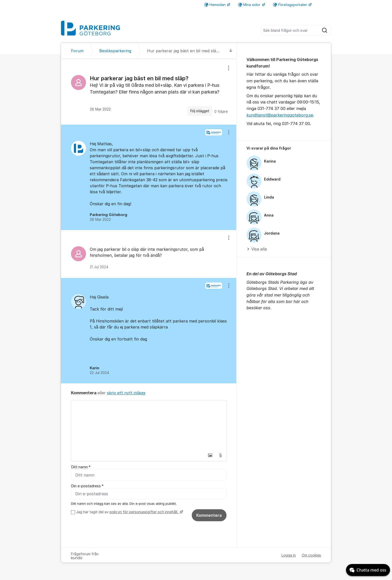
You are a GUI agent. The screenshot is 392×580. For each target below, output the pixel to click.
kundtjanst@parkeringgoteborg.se (280, 115)
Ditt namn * (81, 467)
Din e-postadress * (87, 486)
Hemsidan (215, 5)
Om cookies (311, 555)
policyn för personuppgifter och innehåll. (144, 512)
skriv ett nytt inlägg (126, 393)
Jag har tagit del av (129, 512)
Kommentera (209, 515)
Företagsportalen (290, 5)
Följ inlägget (200, 111)
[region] (149, 92)
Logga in (289, 555)
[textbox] (149, 425)
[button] (210, 455)
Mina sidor (250, 5)
